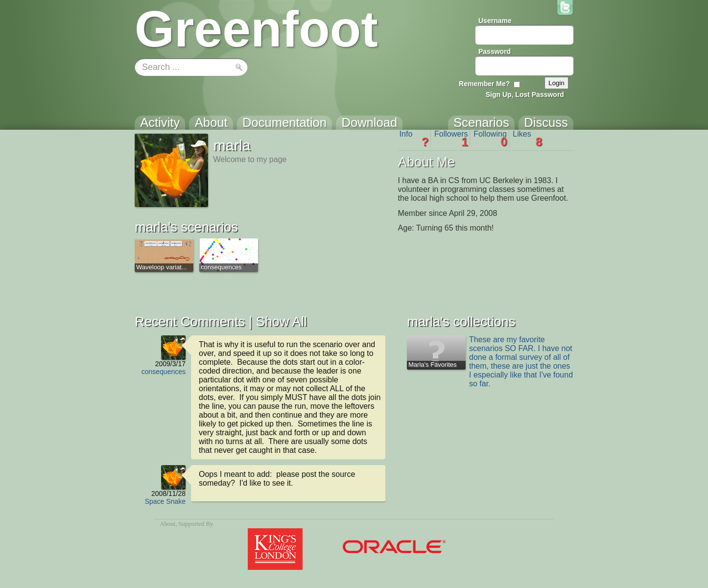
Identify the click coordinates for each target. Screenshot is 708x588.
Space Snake (165, 501)
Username (495, 21)
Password (495, 51)
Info (414, 139)
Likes (527, 139)
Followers (451, 139)
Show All (281, 321)
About (167, 524)
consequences (164, 372)
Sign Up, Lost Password (525, 94)
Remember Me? (484, 84)
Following (490, 139)
